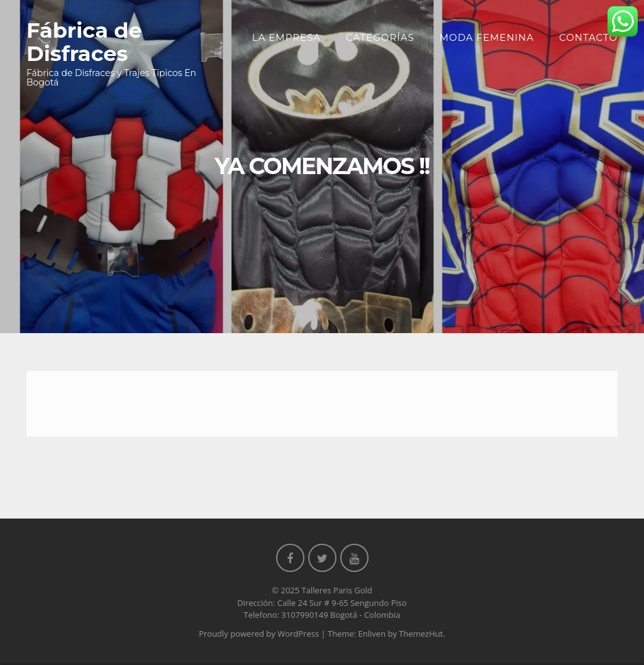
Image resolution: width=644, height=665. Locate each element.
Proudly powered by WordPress (259, 634)
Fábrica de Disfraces (84, 41)
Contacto (588, 37)
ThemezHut (421, 634)
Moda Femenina (487, 37)
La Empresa (286, 37)
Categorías (380, 37)
